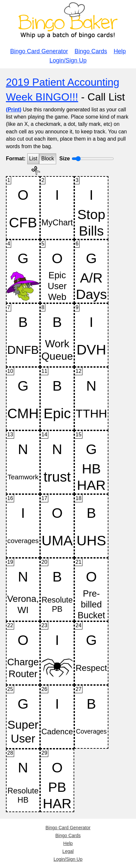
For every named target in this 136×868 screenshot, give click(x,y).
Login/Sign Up (68, 60)
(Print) (14, 110)
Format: (16, 159)
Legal (68, 851)
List (33, 159)
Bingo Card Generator (39, 51)
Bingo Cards (91, 51)
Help (120, 51)
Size (65, 159)
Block (47, 159)
